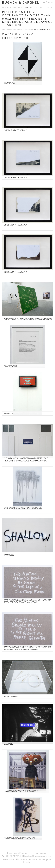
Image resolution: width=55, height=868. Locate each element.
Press (43, 8)
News (36, 8)
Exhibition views (25, 29)
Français (48, 2)
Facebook (22, 859)
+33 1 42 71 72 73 (11, 856)
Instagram (45, 859)
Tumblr (27, 862)
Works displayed (43, 29)
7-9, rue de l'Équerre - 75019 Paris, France (27, 853)
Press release (9, 29)
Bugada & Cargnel (21, 2)
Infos (50, 8)
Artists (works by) (11, 8)
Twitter (33, 859)
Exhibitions (27, 8)
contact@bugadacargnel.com (37, 856)
